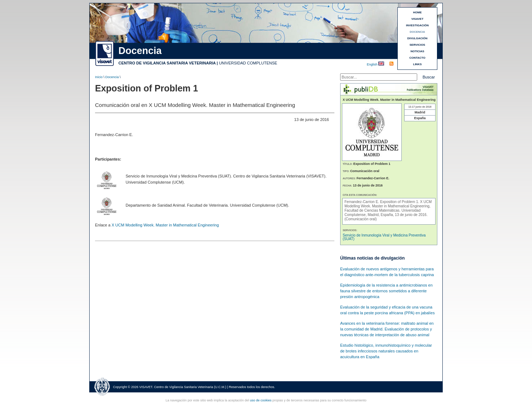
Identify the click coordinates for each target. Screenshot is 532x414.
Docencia (112, 77)
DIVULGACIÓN (418, 38)
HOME (418, 12)
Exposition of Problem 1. (400, 202)
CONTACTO (417, 58)
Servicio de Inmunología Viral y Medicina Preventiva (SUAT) (384, 237)
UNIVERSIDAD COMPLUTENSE (248, 63)
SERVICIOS (417, 45)
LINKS (418, 64)
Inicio (99, 77)
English (373, 64)
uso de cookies (261, 400)
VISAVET (418, 19)
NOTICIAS (417, 51)
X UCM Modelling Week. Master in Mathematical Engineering (165, 225)
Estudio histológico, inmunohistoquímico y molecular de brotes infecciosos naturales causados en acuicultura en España (386, 351)
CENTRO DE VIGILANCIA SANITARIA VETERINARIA (167, 63)
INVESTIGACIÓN (417, 25)
